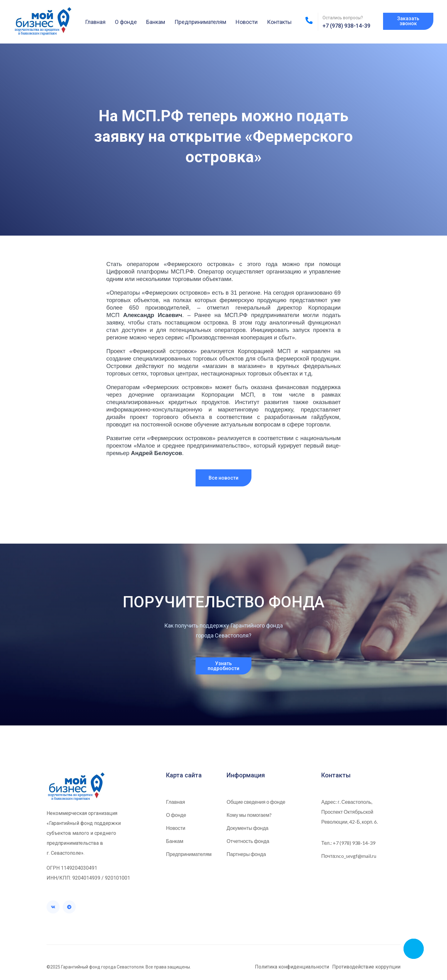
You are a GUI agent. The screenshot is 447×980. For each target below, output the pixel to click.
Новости (247, 22)
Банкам (156, 22)
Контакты (279, 22)
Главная (95, 22)
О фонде (126, 22)
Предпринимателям (200, 22)
